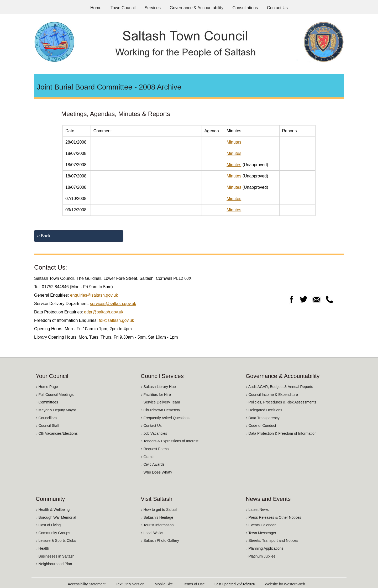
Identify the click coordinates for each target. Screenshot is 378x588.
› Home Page (47, 387)
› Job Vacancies (154, 433)
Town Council (123, 8)
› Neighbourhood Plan (54, 564)
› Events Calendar (261, 525)
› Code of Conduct (261, 426)
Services (153, 8)
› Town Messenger (261, 533)
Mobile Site (164, 584)
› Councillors (46, 418)
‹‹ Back (44, 236)
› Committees (47, 402)
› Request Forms (155, 449)
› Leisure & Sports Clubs (56, 540)
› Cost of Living (48, 525)
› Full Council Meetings (55, 395)
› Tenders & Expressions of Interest (170, 441)
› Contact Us (151, 426)
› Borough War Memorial (56, 517)
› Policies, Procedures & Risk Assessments (281, 402)
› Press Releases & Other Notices (274, 517)
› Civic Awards (153, 464)
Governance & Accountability (197, 8)
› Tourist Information (157, 525)
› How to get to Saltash (160, 510)
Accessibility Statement (87, 584)
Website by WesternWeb (285, 584)
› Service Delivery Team (161, 402)
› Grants (148, 457)
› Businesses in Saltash (55, 556)
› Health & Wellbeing (53, 510)
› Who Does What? (157, 472)
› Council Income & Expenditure (272, 395)
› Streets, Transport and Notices (272, 540)
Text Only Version (130, 584)
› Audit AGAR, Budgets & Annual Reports (280, 387)
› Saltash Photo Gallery (160, 540)
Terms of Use (194, 584)
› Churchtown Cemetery (161, 410)
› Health (43, 548)
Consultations (245, 8)
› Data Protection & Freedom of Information (281, 433)
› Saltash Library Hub (159, 387)
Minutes (234, 142)
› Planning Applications (265, 548)
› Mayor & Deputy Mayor (56, 410)
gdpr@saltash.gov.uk (104, 312)
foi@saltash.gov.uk (116, 320)
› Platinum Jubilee (261, 556)
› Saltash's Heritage (157, 517)
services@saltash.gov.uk (113, 304)
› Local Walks (152, 533)
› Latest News (258, 510)
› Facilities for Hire (156, 395)
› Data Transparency (263, 418)
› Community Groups (53, 533)
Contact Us (277, 8)
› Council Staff (48, 426)
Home (96, 8)
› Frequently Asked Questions (165, 418)
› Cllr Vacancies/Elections (57, 433)
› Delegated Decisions (264, 410)
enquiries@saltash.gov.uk (94, 295)
